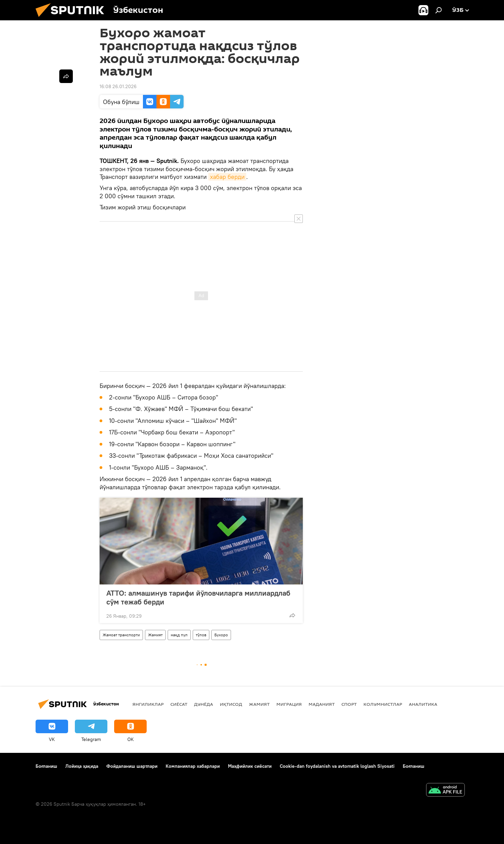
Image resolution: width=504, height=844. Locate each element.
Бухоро (221, 635)
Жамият (155, 635)
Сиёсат (179, 704)
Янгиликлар (148, 704)
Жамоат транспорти (121, 635)
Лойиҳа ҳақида (82, 766)
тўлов (201, 635)
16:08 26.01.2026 (118, 86)
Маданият (322, 704)
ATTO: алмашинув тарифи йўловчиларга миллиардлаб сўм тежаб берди (198, 597)
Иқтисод (231, 704)
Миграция (289, 704)
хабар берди (227, 177)
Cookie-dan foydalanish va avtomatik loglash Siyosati (337, 766)
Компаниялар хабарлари (193, 766)
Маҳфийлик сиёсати (250, 766)
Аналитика (423, 704)
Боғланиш (46, 766)
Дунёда (204, 704)
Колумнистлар (383, 704)
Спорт (349, 704)
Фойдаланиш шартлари (132, 766)
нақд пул (179, 635)
